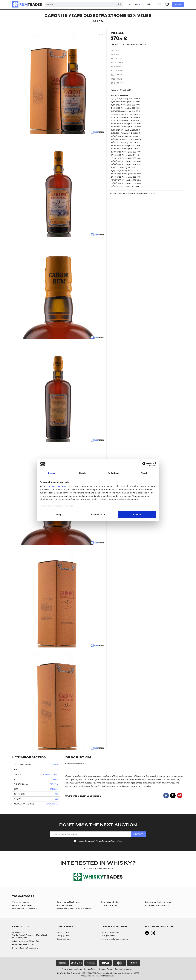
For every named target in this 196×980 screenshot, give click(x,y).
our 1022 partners (57, 486)
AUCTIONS (135, 4)
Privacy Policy (101, 841)
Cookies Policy (106, 969)
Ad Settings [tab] (113, 473)
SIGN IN (178, 4)
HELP (159, 4)
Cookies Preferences (124, 969)
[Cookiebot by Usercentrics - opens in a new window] (144, 464)
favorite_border (167, 4)
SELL (149, 4)
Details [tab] (83, 473)
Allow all (137, 515)
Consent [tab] (52, 473)
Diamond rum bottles (110, 902)
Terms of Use (117, 841)
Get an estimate (64, 939)
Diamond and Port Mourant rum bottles (74, 909)
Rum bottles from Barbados (157, 905)
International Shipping (110, 932)
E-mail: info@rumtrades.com (25, 948)
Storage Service (108, 936)
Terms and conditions (72, 969)
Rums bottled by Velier (22, 905)
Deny (59, 515)
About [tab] (144, 473)
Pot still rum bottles (109, 905)
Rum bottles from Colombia (24, 909)
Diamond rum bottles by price (158, 902)
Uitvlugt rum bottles (65, 905)
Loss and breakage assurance (114, 939)
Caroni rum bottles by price (69, 902)
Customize (98, 515)
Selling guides (63, 936)
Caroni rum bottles (20, 902)
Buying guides (63, 932)
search (120, 4)
